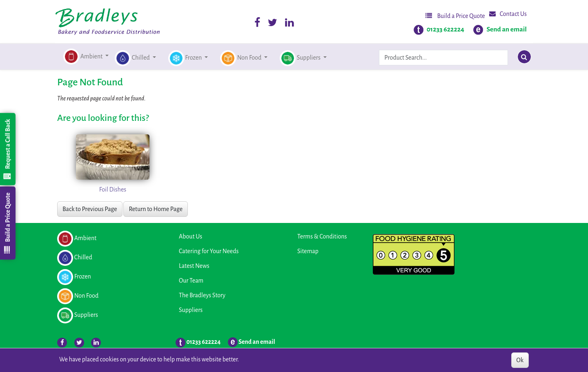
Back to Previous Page (90, 209)
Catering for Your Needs (209, 251)
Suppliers (191, 310)
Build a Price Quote (455, 16)
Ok (520, 360)
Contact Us (508, 14)
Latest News (194, 266)
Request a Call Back (7, 149)
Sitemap (308, 251)
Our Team (191, 281)
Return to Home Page (156, 209)
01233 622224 (445, 29)
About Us (190, 236)
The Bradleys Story (202, 295)
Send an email (507, 29)
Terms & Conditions (322, 236)
